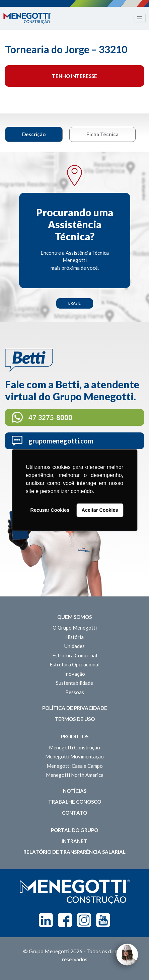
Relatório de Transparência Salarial (74, 852)
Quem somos (74, 617)
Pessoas (75, 692)
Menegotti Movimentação (74, 756)
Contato (74, 813)
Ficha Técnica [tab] (102, 134)
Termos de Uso (75, 719)
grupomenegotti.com (61, 441)
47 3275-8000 (50, 417)
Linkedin (46, 920)
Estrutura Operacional (74, 664)
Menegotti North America (75, 775)
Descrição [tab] (34, 134)
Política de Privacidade (75, 708)
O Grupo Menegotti (75, 628)
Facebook (65, 920)
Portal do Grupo (74, 830)
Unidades (74, 646)
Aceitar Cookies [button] (100, 510)
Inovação (75, 674)
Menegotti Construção (74, 747)
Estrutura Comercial (75, 655)
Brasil (74, 303)
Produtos (75, 736)
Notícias (75, 791)
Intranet (74, 841)
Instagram (84, 920)
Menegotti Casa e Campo (75, 766)
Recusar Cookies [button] (50, 510)
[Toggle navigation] (140, 18)
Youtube (103, 920)
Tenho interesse (74, 76)
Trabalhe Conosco (75, 802)
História (74, 637)
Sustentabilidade (74, 683)
